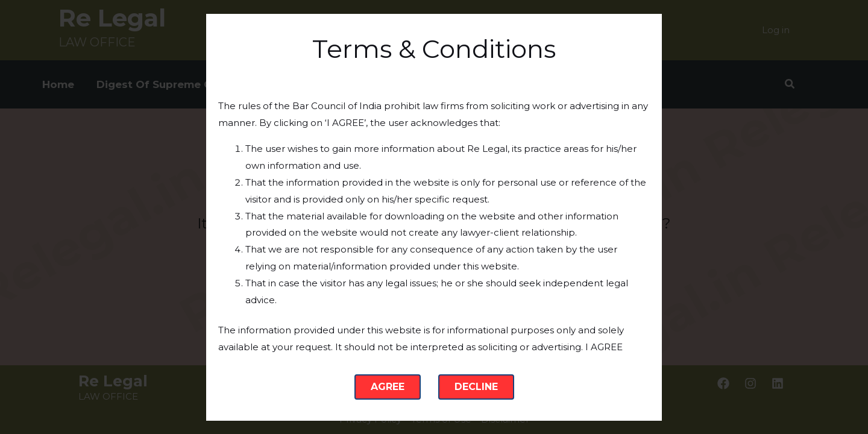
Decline (476, 387)
